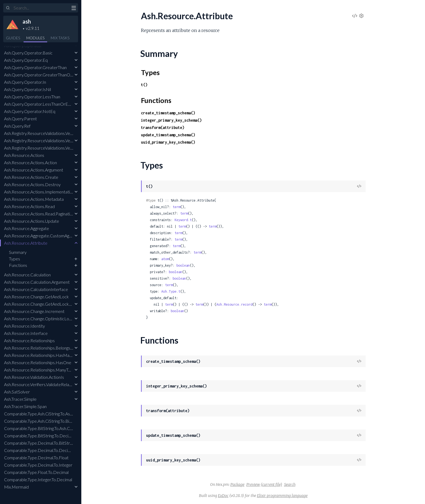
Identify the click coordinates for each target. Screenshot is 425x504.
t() (144, 85)
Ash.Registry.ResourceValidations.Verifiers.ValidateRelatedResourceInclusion (74, 148)
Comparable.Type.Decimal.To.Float (36, 458)
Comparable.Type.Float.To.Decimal (36, 472)
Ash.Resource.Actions (24, 155)
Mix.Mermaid (16, 487)
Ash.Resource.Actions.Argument (34, 170)
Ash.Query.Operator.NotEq (30, 111)
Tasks (60, 38)
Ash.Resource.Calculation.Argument (37, 282)
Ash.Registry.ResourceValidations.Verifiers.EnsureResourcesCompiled (68, 140)
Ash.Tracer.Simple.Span (25, 406)
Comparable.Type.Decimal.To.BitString (39, 443)
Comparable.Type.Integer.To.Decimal (38, 479)
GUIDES (13, 38)
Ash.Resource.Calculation (27, 275)
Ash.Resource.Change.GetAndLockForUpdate (47, 304)
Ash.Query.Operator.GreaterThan (35, 67)
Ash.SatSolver (17, 392)
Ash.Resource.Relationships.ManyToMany (43, 370)
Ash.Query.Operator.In (25, 82)
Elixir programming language (282, 496)
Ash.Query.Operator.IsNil (28, 89)
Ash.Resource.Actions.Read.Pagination (39, 214)
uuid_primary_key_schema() (168, 142)
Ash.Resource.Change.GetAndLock (36, 297)
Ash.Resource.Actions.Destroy (32, 184)
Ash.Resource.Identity (25, 326)
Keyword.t (183, 220)
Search (290, 484)
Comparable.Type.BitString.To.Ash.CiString (43, 428)
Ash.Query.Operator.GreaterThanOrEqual (43, 75)
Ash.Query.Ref (17, 126)
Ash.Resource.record (234, 304)
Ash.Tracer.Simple (20, 399)
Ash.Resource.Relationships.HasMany (39, 355)
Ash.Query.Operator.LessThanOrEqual (40, 104)
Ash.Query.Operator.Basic (28, 53)
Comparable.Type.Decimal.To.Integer (38, 465)
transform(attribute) (163, 127)
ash (27, 21)
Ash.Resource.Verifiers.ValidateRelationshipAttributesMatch (59, 384)
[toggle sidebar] (74, 9)
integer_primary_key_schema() (171, 120)
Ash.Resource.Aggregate (27, 228)
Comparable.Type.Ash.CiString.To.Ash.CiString (46, 414)
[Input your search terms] (41, 8)
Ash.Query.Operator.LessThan (32, 97)
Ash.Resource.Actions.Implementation (39, 192)
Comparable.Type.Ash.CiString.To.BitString (43, 421)
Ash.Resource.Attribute (26, 243)
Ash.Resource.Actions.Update (32, 221)
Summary (18, 252)
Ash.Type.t (171, 291)
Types (15, 259)
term (176, 207)
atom (165, 259)
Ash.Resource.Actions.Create (31, 177)
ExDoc (223, 496)
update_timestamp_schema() (168, 135)
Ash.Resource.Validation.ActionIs (34, 377)
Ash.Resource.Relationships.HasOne (38, 362)
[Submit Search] (8, 8)
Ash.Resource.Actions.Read (29, 206)
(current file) (271, 484)
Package (237, 484)
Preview (253, 484)
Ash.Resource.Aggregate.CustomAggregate (44, 236)
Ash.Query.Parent (20, 119)
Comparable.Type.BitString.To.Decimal (39, 436)
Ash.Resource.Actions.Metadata (34, 199)
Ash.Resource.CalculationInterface (36, 289)
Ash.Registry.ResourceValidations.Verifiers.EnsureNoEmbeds (60, 133)
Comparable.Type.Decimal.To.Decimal (39, 450)
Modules (35, 38)
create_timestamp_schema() (168, 113)
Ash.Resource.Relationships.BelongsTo (39, 348)
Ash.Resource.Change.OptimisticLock (39, 319)
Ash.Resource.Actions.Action (30, 162)
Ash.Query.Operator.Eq (26, 60)
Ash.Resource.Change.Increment (34, 311)
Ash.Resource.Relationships (29, 340)
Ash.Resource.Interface (26, 333)
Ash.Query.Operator (23, 45)
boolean (183, 265)
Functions (18, 265)
